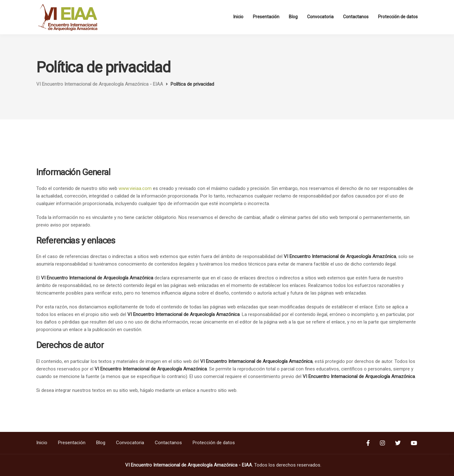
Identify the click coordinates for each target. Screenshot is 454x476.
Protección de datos (398, 17)
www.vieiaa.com (135, 188)
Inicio (238, 17)
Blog (293, 17)
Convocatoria (320, 17)
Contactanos (356, 17)
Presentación (266, 17)
